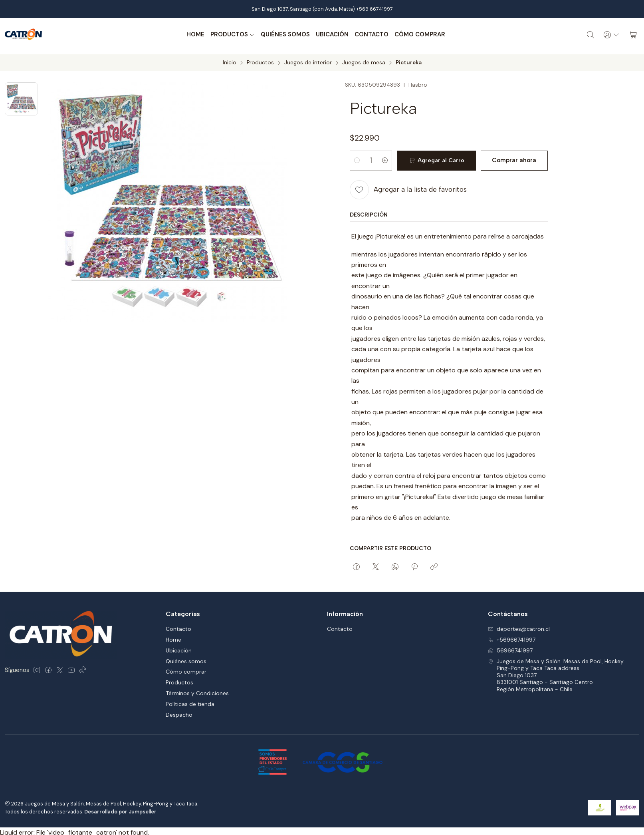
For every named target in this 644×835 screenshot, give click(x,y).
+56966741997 (512, 637)
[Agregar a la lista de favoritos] (408, 187)
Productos (231, 35)
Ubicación (331, 35)
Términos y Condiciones (197, 691)
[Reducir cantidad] (357, 158)
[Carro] (633, 35)
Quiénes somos (284, 35)
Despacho (179, 712)
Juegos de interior (308, 60)
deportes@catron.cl (519, 626)
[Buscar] (589, 35)
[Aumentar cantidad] (389, 158)
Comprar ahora (512, 158)
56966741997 (510, 648)
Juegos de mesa (364, 60)
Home (194, 35)
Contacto (370, 35)
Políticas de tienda (190, 702)
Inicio (230, 60)
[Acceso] (610, 35)
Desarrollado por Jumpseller (120, 809)
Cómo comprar (419, 35)
